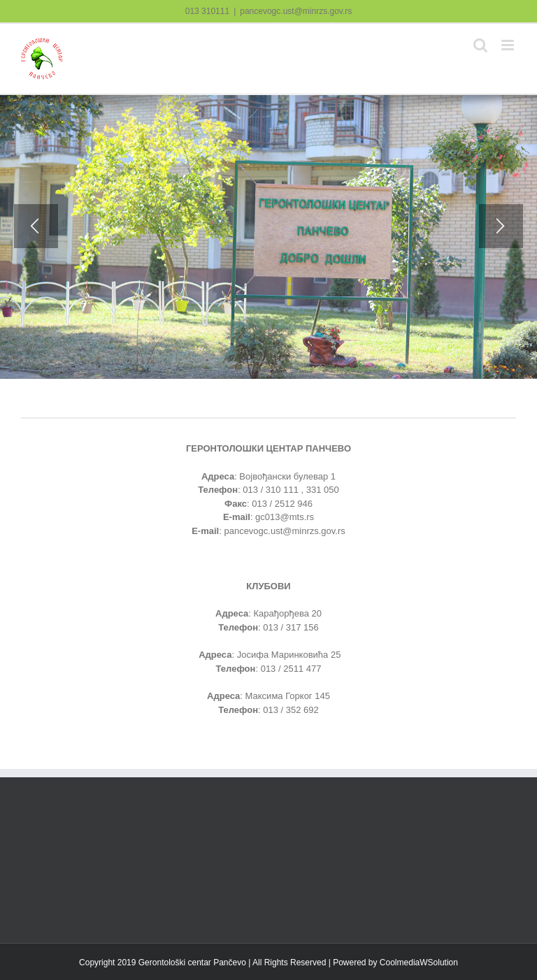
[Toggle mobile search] (480, 45)
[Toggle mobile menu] (509, 45)
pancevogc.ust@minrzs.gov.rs (296, 11)
